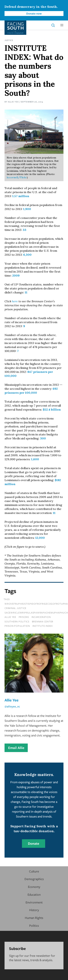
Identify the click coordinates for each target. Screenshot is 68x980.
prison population (17, 626)
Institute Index (43, 626)
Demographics (34, 879)
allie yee (10, 617)
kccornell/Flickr (17, 177)
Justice (9, 40)
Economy (34, 887)
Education (34, 894)
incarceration (41, 617)
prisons (24, 617)
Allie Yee (13, 102)
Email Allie (16, 748)
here (15, 301)
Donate (34, 843)
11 (26, 292)
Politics (34, 926)
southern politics (17, 621)
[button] (62, 25)
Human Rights (34, 918)
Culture (34, 871)
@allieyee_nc (12, 706)
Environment (34, 902)
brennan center (43, 621)
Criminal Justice (15, 608)
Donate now (34, 13)
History (34, 910)
